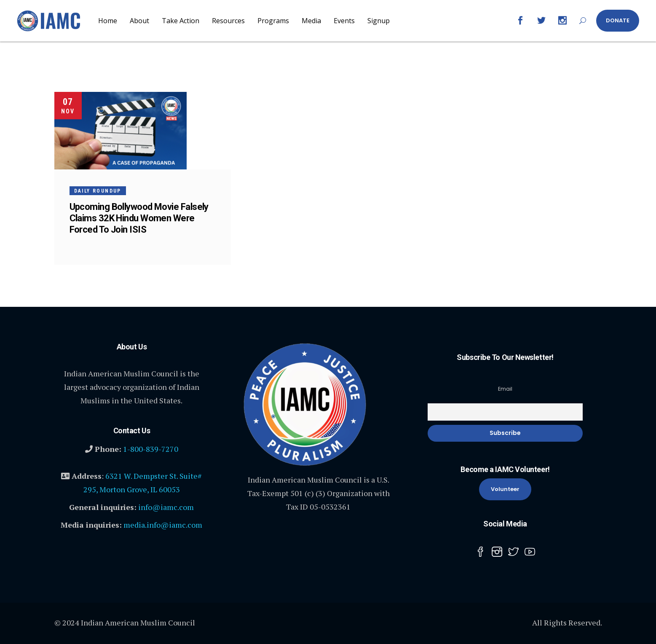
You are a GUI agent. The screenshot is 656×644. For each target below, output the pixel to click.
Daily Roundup (98, 191)
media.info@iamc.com (163, 525)
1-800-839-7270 (151, 449)
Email (505, 389)
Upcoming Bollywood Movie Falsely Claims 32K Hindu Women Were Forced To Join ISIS (139, 218)
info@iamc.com (166, 507)
